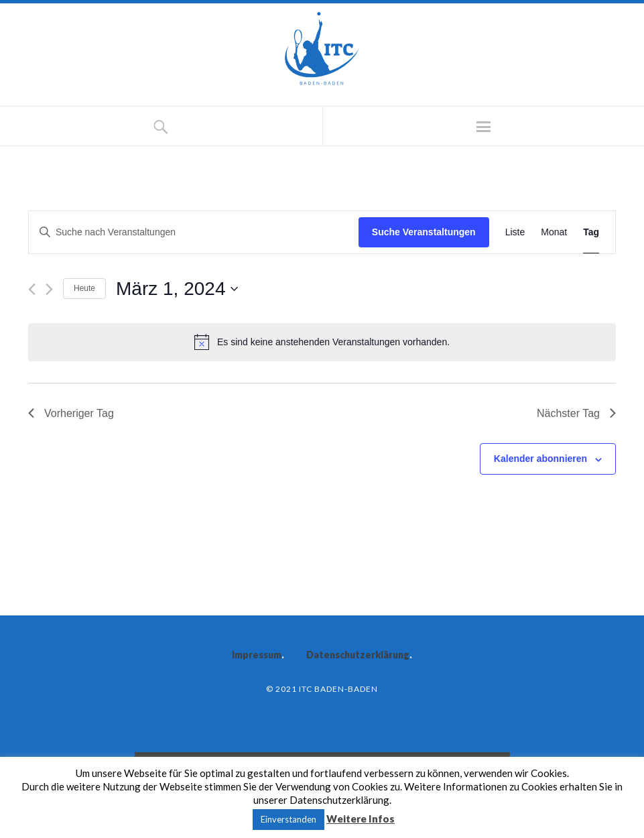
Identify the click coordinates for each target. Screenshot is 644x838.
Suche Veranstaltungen (424, 232)
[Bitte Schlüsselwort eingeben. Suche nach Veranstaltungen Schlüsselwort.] (194, 232)
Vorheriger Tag (71, 413)
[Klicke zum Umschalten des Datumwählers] (177, 289)
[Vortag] (32, 289)
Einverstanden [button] (288, 819)
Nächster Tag (576, 413)
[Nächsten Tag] (49, 289)
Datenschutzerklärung (358, 655)
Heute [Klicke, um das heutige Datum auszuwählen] (84, 288)
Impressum (257, 655)
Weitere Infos (361, 819)
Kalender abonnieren (540, 459)
